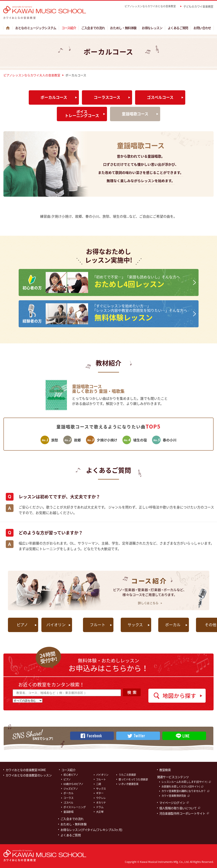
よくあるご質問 (178, 27)
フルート (91, 624)
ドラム (100, 806)
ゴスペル (68, 802)
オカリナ (101, 802)
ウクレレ (101, 797)
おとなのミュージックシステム (36, 27)
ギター (100, 793)
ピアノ (23, 624)
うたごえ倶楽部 (127, 774)
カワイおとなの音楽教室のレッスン (29, 774)
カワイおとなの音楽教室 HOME (26, 769)
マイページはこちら (190, 14)
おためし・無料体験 (123, 27)
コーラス (68, 797)
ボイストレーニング (75, 806)
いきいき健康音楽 (128, 783)
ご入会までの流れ (93, 27)
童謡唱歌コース (135, 113)
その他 (193, 624)
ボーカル (159, 624)
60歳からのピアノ (73, 783)
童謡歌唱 (68, 811)
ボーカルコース (54, 96)
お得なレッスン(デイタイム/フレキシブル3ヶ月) (91, 829)
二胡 (99, 783)
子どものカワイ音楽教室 (198, 6)
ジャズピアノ (71, 788)
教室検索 (165, 769)
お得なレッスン (152, 27)
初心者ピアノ (71, 774)
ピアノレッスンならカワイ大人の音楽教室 (32, 74)
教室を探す (142, 14)
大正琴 (100, 811)
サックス (125, 624)
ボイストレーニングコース (82, 113)
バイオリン (57, 624)
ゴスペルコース (160, 96)
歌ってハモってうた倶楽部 (133, 779)
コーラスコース (107, 96)
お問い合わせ (202, 27)
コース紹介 (69, 27)
